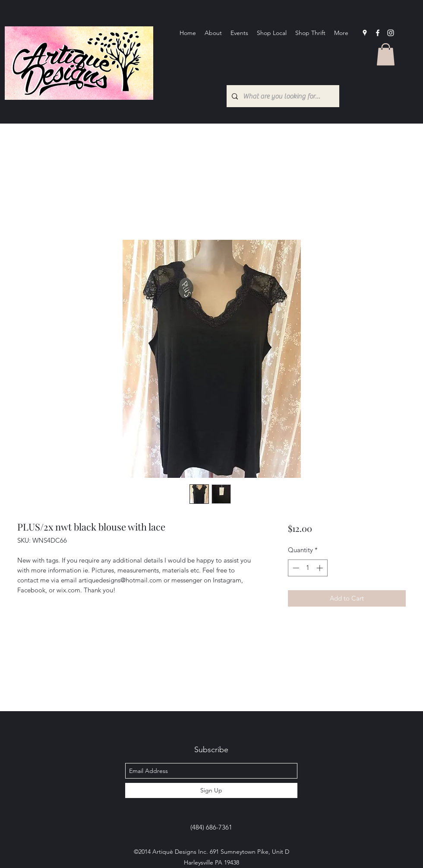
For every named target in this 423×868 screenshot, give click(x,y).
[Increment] (320, 568)
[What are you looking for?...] (282, 96)
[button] (386, 54)
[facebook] (378, 33)
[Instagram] (391, 33)
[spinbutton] (308, 568)
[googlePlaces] (365, 33)
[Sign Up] (211, 790)
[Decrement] (295, 568)
